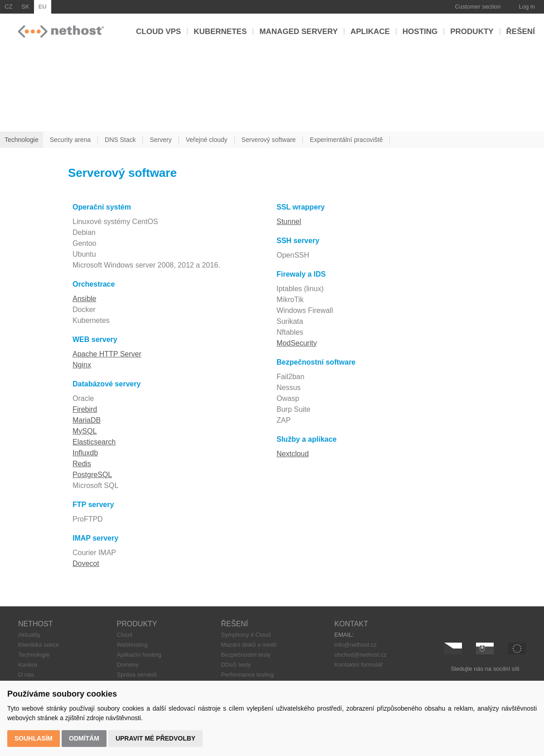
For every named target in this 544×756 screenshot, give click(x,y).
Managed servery (299, 32)
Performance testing (247, 675)
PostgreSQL (92, 475)
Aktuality (29, 635)
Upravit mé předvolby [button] (155, 738)
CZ (8, 7)
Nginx (82, 365)
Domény (128, 665)
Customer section (478, 7)
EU (43, 7)
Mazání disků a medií (249, 645)
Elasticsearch (94, 442)
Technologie (34, 655)
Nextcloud (293, 454)
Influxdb (85, 453)
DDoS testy (236, 665)
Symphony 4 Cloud (246, 635)
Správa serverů (137, 675)
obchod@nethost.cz (361, 655)
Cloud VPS (158, 32)
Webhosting (132, 645)
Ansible (84, 299)
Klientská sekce (39, 645)
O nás (26, 675)
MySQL (85, 431)
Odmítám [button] (84, 738)
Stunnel (289, 222)
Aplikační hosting (139, 655)
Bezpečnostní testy (246, 655)
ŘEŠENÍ (234, 624)
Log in (527, 7)
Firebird (85, 409)
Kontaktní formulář (359, 665)
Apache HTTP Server (107, 354)
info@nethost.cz (356, 645)
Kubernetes (220, 32)
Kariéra (28, 665)
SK (25, 7)
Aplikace (370, 32)
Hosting (420, 32)
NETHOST (35, 624)
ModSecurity (297, 343)
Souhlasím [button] (34, 738)
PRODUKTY (137, 624)
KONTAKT (351, 624)
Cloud (125, 635)
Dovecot (86, 563)
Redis (82, 464)
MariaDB (87, 420)
